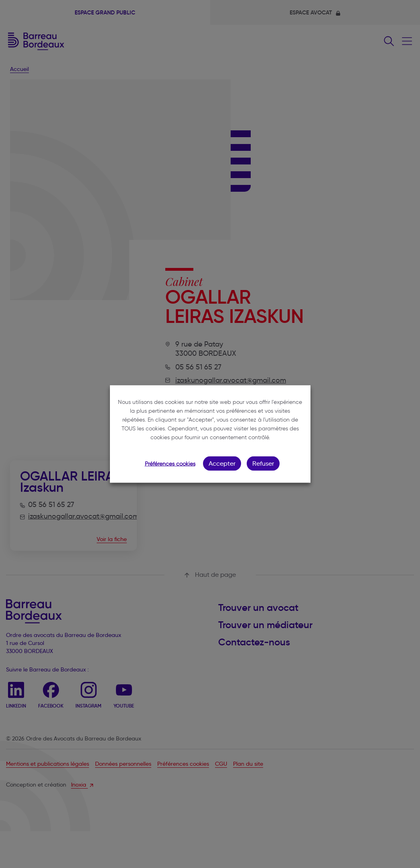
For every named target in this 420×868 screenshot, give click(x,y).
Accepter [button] (222, 463)
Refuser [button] (263, 463)
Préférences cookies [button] (170, 464)
